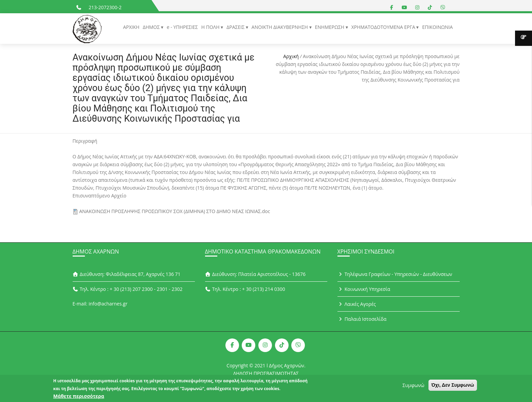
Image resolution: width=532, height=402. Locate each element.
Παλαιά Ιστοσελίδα (362, 319)
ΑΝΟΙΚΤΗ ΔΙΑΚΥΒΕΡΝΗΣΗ (280, 27)
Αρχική (291, 56)
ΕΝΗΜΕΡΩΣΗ (330, 27)
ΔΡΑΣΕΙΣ (236, 27)
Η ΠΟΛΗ (211, 27)
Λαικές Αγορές (357, 304)
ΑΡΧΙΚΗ (131, 27)
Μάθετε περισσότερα (79, 398)
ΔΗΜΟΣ (152, 27)
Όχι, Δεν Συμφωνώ (453, 387)
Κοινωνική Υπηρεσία (364, 289)
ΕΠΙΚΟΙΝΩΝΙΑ (437, 27)
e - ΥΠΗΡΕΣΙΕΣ (182, 27)
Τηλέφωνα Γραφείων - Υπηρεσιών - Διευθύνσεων (395, 274)
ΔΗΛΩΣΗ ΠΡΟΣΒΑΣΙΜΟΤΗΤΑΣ (266, 373)
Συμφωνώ (414, 387)
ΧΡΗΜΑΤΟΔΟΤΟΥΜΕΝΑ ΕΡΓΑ (384, 27)
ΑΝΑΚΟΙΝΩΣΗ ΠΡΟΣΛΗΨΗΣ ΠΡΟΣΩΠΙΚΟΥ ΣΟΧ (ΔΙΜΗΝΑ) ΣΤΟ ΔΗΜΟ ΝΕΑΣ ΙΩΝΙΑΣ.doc (175, 211)
